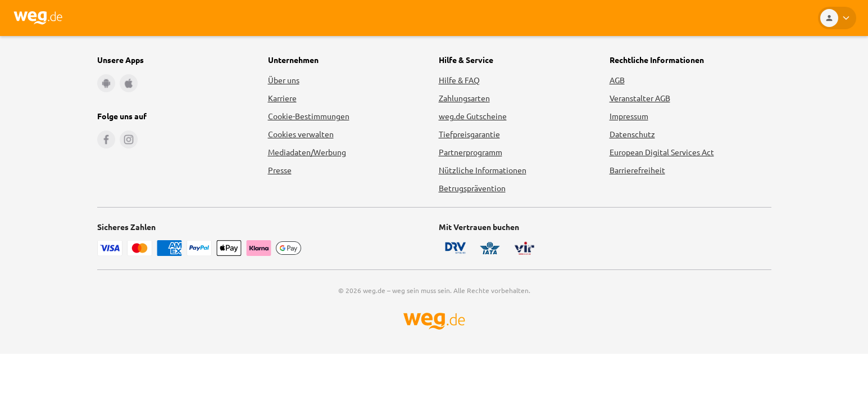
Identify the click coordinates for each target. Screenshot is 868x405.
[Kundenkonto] (837, 18)
